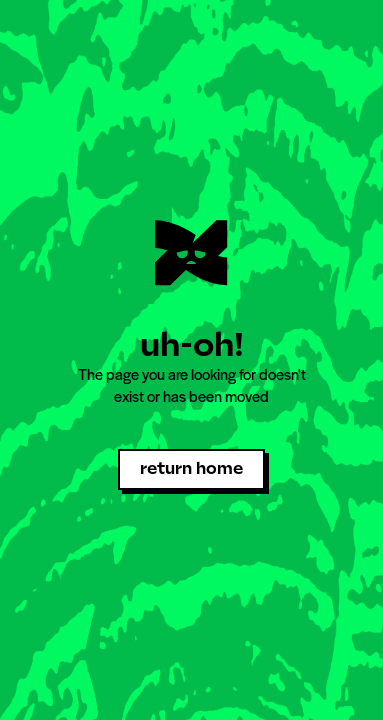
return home (191, 468)
